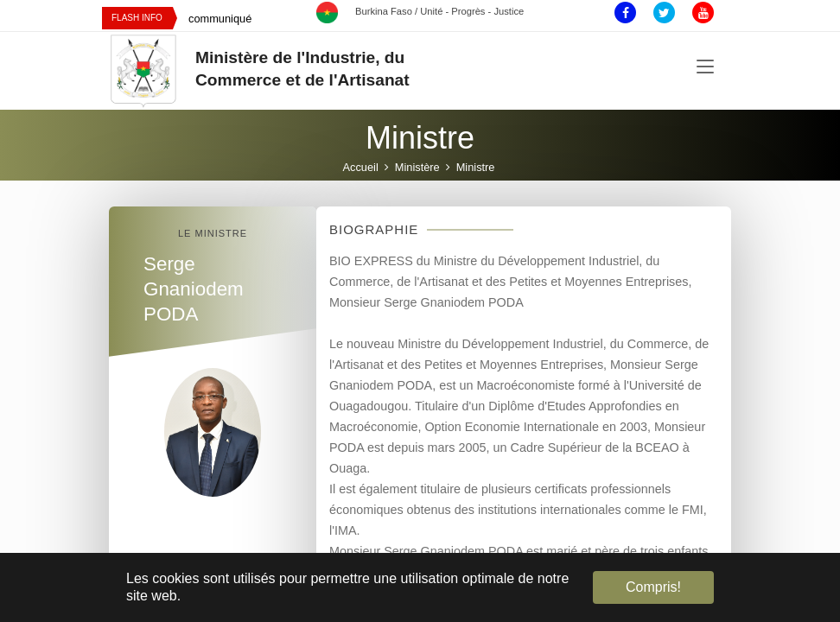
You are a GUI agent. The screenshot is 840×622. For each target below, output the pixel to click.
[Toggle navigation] (705, 67)
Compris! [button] (653, 587)
